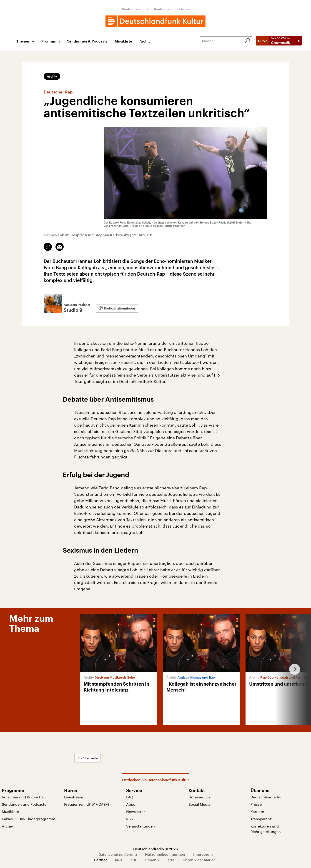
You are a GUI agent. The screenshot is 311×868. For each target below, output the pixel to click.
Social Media (199, 804)
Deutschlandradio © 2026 (155, 849)
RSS (130, 819)
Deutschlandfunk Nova (172, 9)
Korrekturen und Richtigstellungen (266, 829)
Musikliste (123, 41)
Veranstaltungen (140, 826)
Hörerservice (199, 797)
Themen (23, 41)
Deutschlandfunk (135, 9)
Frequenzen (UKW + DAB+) (87, 804)
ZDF (134, 860)
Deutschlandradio (266, 797)
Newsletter (135, 811)
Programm (51, 41)
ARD (118, 860)
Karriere (257, 811)
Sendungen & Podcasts (87, 41)
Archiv (145, 41)
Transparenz (261, 819)
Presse (256, 804)
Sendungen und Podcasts (24, 804)
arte (171, 860)
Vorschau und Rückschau (24, 797)
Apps (131, 804)
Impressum (203, 854)
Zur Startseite (88, 758)
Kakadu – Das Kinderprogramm (29, 819)
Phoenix (152, 860)
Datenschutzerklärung (118, 854)
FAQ (130, 797)
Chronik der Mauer (199, 860)
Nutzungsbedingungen (165, 854)
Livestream (74, 797)
